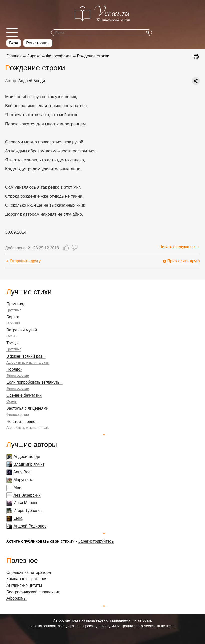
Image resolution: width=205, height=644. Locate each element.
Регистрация (38, 43)
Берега (13, 317)
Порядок (14, 369)
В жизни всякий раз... (26, 356)
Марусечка (23, 480)
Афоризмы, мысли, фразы (28, 362)
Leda (18, 518)
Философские (18, 375)
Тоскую (13, 343)
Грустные (14, 310)
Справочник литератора (29, 573)
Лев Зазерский (27, 495)
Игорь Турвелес (28, 511)
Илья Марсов (26, 503)
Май (17, 487)
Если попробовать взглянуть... (34, 382)
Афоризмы (16, 598)
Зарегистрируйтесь (96, 541)
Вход (14, 43)
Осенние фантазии (24, 395)
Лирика (34, 56)
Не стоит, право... (22, 421)
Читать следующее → (180, 247)
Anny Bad (22, 472)
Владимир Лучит (29, 464)
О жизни (13, 323)
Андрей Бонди (27, 457)
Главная (14, 56)
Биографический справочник (33, 592)
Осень (11, 336)
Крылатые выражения (27, 579)
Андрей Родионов (30, 526)
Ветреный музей (22, 330)
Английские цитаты (24, 585)
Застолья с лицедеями (27, 408)
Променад (16, 304)
